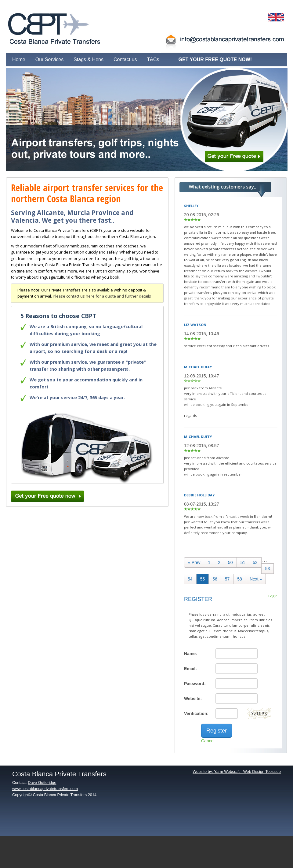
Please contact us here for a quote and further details (102, 296)
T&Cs (153, 59)
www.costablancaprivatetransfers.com (45, 789)
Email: (190, 669)
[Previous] (194, 562)
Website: (193, 699)
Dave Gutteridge (42, 783)
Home (19, 59)
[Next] (256, 579)
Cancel (208, 741)
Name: (191, 654)
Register (217, 731)
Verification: (196, 714)
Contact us (125, 59)
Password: (195, 684)
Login (273, 596)
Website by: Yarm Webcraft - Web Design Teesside (237, 772)
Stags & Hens (89, 59)
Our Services (49, 59)
